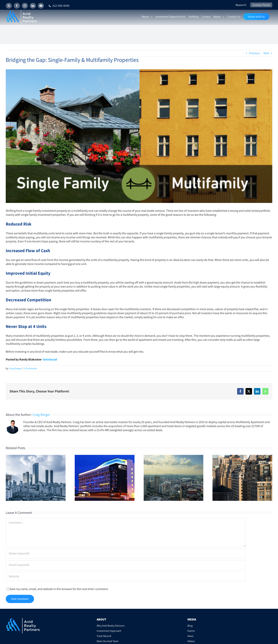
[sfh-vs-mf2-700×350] (139, 136)
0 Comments (30, 368)
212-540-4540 (59, 6)
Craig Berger (15, 368)
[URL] (126, 576)
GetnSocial (50, 359)
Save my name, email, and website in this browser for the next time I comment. (59, 589)
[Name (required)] (126, 553)
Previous (254, 53)
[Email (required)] (126, 565)
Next (266, 53)
